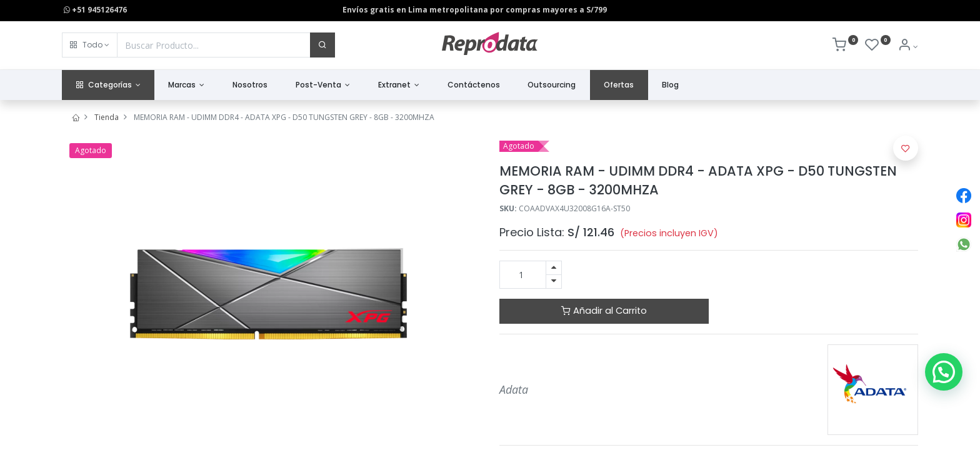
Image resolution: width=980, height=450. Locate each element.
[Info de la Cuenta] (908, 47)
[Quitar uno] (554, 282)
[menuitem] (250, 85)
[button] (90, 45)
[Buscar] (322, 45)
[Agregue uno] (554, 268)
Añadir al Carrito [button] (604, 311)
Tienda (107, 117)
